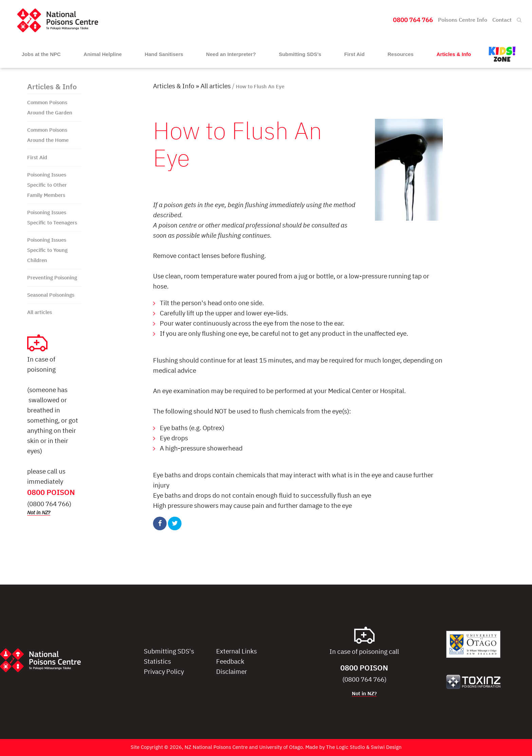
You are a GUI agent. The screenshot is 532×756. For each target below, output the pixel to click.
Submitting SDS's (300, 54)
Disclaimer (232, 672)
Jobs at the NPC (41, 54)
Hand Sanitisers (164, 54)
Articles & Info (454, 54)
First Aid (354, 54)
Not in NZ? (39, 513)
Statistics (157, 662)
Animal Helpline (103, 54)
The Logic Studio (345, 747)
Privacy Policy (164, 672)
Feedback (230, 662)
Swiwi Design (386, 747)
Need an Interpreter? (231, 54)
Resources (401, 54)
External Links (236, 652)
